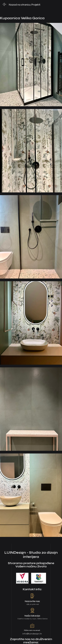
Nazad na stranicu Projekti (24, 5)
